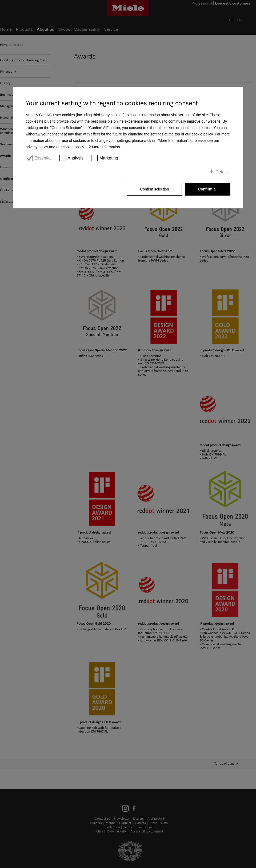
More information (106, 147)
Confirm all (208, 189)
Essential (43, 158)
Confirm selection (154, 189)
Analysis (75, 158)
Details (222, 172)
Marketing (109, 158)
